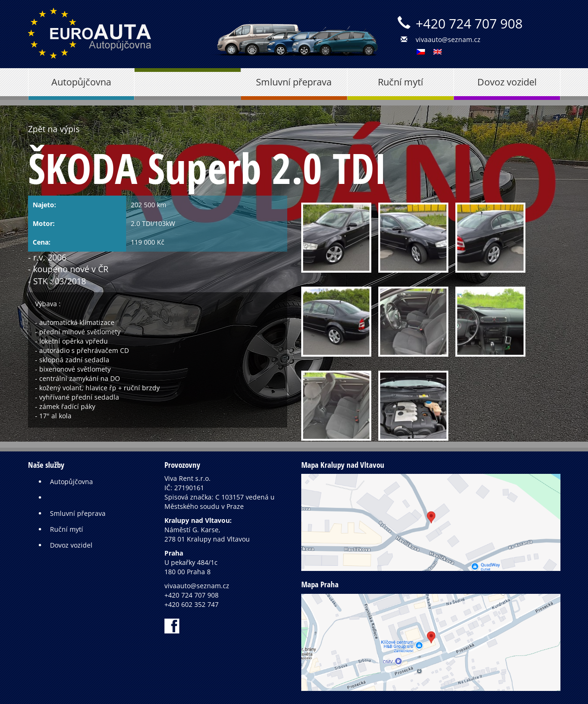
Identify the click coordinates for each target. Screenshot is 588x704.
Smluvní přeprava (294, 82)
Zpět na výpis (54, 129)
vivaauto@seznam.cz (448, 39)
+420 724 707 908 (469, 23)
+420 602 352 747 (191, 604)
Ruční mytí (400, 82)
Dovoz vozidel (507, 82)
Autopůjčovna (81, 82)
